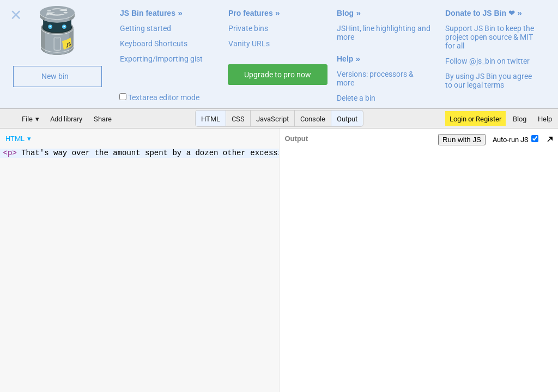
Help (345, 59)
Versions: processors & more (375, 78)
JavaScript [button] (272, 119)
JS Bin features (148, 13)
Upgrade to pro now (278, 75)
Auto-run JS (515, 139)
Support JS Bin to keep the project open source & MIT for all (490, 37)
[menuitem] (19, 139)
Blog (345, 13)
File (27, 119)
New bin (55, 76)
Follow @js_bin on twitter (487, 61)
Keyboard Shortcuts (154, 44)
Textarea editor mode (159, 97)
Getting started (145, 28)
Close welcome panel (16, 17)
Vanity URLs (249, 44)
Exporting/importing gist (161, 59)
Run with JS (462, 140)
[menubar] (87, 136)
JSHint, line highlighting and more (384, 33)
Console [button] (313, 119)
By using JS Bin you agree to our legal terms (489, 81)
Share (103, 119)
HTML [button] (211, 119)
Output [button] (347, 119)
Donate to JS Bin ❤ (480, 13)
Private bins (248, 28)
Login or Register (475, 119)
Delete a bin (356, 98)
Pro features (251, 13)
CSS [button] (238, 119)
